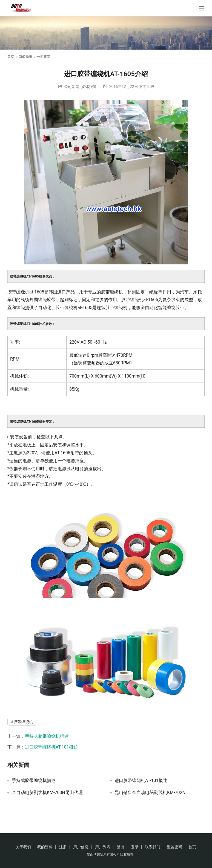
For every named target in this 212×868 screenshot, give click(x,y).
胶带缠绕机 (23, 722)
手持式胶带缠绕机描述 (47, 736)
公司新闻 (72, 87)
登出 (121, 847)
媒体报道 (89, 87)
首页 (11, 57)
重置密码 (174, 847)
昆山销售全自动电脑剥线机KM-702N (150, 793)
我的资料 (45, 847)
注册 (63, 847)
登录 (135, 847)
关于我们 (23, 847)
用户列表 (103, 847)
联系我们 (153, 847)
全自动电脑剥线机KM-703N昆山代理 (47, 793)
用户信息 (81, 847)
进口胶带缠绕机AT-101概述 (51, 747)
